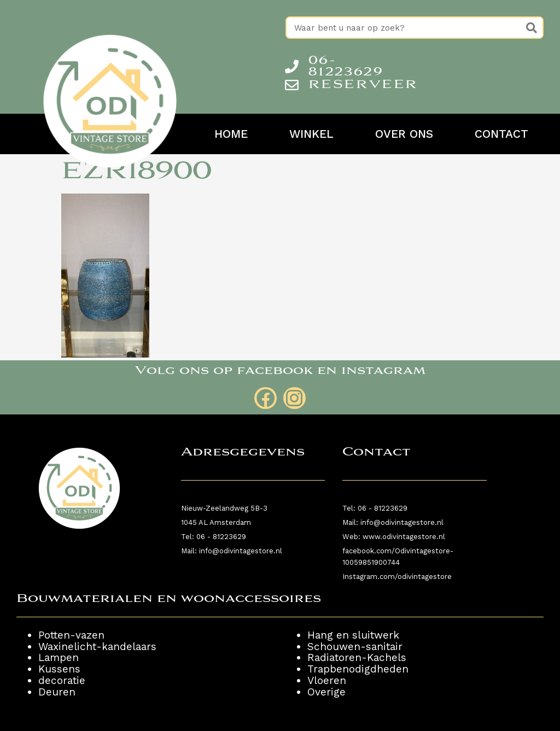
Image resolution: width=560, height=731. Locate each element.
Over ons (404, 134)
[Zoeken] (531, 28)
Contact (501, 134)
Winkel (311, 134)
